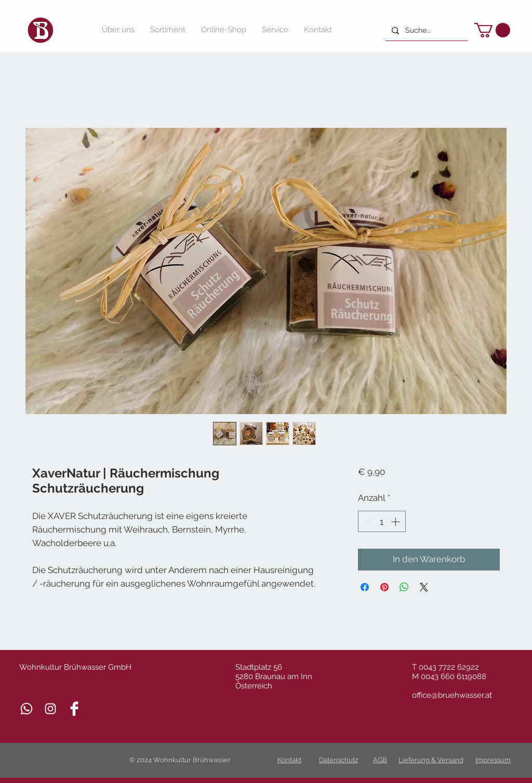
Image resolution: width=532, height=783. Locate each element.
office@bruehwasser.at (452, 695)
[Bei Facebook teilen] (365, 587)
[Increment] (396, 522)
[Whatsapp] (26, 709)
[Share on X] (424, 587)
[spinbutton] (382, 522)
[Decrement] (367, 522)
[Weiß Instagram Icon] (50, 709)
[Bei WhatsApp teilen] (404, 587)
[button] (492, 30)
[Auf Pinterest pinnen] (384, 587)
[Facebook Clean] (74, 709)
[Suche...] (425, 30)
